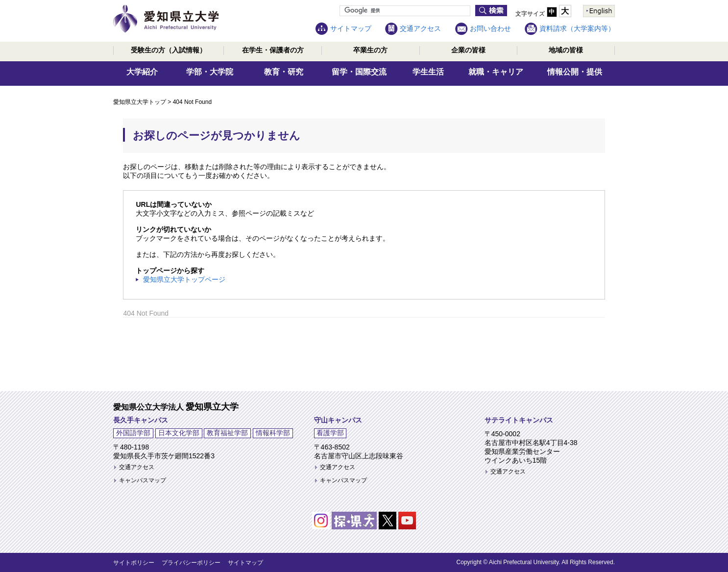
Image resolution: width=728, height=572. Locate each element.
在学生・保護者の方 (273, 50)
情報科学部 (273, 433)
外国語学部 (133, 433)
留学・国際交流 (359, 72)
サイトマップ (351, 28)
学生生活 (428, 72)
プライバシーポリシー (191, 563)
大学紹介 (142, 72)
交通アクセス (420, 28)
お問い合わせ (490, 28)
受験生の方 (169, 50)
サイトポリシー (134, 563)
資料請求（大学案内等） (577, 28)
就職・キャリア (496, 72)
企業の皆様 (468, 50)
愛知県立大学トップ (140, 102)
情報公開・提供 (575, 72)
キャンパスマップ (143, 480)
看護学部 (330, 433)
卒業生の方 (370, 50)
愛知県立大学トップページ (184, 279)
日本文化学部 (179, 433)
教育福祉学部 (227, 433)
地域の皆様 (566, 50)
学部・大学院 (210, 72)
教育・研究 (284, 72)
